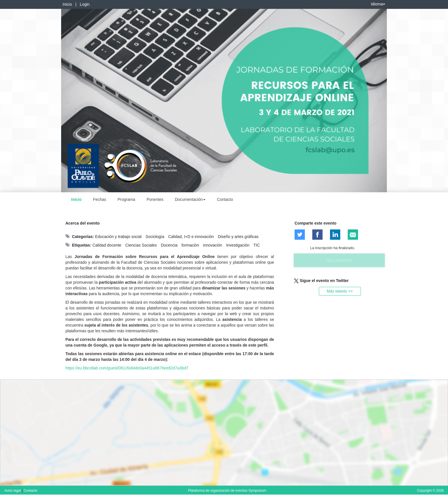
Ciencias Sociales (141, 245)
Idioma (378, 4)
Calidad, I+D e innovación (191, 237)
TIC (257, 245)
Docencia (169, 245)
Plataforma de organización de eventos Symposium (227, 491)
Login (85, 4)
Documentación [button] (190, 199)
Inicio (67, 4)
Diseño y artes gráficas (238, 237)
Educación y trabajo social (118, 237)
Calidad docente (107, 245)
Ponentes (155, 199)
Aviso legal (13, 491)
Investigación (238, 245)
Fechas (100, 199)
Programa (126, 199)
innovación (213, 245)
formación (190, 245)
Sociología (155, 237)
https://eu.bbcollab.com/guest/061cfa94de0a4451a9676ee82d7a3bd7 (127, 368)
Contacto (225, 199)
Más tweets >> (340, 291)
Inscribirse (339, 261)
